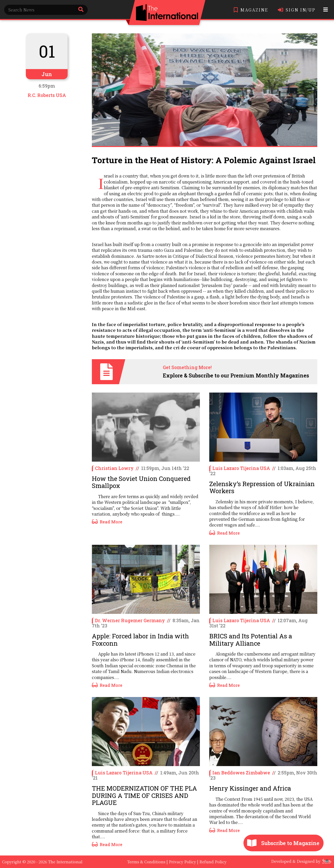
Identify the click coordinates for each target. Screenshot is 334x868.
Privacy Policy (182, 862)
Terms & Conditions (146, 862)
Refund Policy (213, 862)
